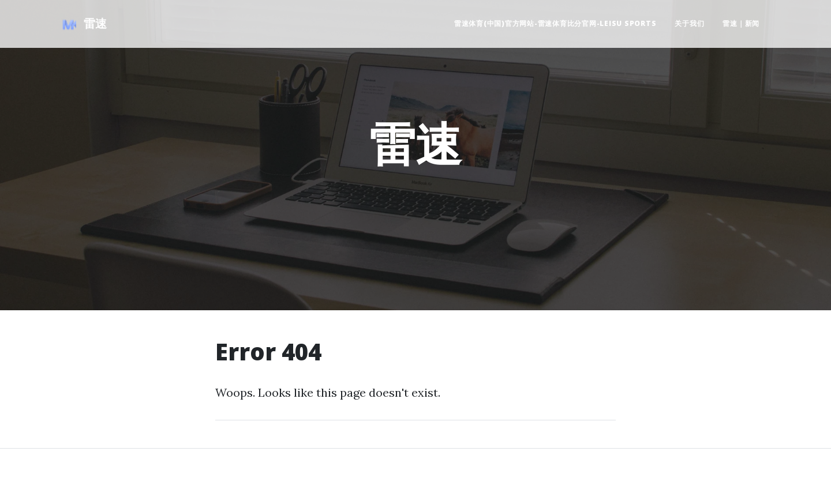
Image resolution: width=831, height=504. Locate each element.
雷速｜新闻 (741, 23)
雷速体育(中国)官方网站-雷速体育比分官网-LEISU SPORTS (555, 23)
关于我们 (689, 23)
